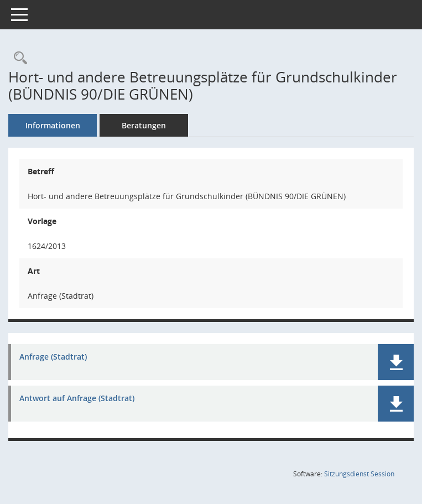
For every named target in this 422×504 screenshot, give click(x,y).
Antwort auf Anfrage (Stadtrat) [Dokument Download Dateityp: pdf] (77, 399)
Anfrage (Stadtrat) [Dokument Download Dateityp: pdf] (53, 357)
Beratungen (144, 125)
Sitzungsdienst (359, 474)
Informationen (53, 125)
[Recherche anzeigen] (18, 58)
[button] (396, 362)
